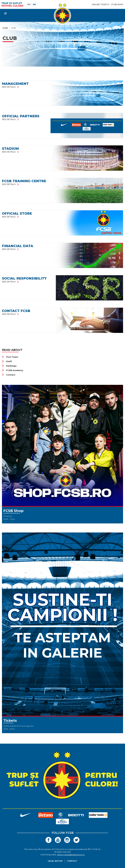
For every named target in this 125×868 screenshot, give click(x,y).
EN (34, 4)
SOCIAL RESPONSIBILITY (24, 278)
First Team (10, 357)
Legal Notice (55, 861)
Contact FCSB (16, 311)
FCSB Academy (13, 370)
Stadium (10, 149)
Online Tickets (100, 4)
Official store (17, 213)
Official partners (21, 116)
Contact (9, 375)
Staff (7, 361)
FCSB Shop (117, 4)
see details (11, 87)
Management (15, 84)
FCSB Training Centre (24, 181)
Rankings (9, 366)
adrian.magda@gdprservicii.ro (71, 855)
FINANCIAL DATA (18, 246)
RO (29, 4)
